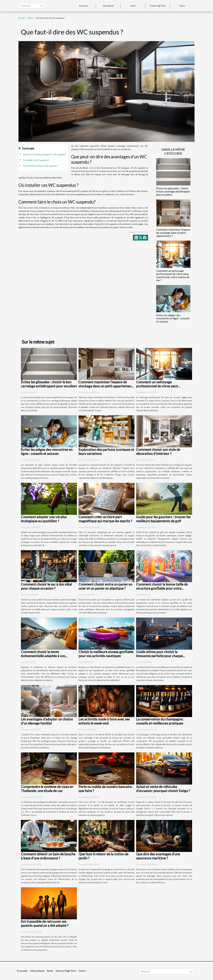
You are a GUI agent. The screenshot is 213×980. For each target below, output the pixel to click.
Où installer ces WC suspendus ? (36, 160)
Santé (133, 6)
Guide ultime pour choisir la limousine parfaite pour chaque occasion (159, 656)
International (108, 6)
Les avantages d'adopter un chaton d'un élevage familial (47, 721)
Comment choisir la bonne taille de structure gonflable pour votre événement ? (162, 588)
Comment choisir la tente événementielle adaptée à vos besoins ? (43, 656)
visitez (91, 168)
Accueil (21, 18)
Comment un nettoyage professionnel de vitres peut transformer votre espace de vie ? (173, 275)
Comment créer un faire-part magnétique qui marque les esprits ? (105, 519)
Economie (84, 6)
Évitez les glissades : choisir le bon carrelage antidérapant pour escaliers (173, 191)
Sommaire (28, 148)
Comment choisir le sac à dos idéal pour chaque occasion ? (46, 586)
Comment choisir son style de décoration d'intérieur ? (158, 451)
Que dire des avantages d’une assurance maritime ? (158, 856)
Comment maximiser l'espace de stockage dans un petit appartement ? (173, 233)
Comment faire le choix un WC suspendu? (40, 166)
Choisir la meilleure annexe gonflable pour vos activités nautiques (106, 654)
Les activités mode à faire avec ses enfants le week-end (104, 721)
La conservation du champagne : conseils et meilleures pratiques (160, 721)
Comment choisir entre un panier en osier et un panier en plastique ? (105, 586)
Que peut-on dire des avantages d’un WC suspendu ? (45, 154)
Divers (182, 6)
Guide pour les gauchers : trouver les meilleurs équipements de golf (163, 519)
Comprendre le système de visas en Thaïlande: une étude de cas (47, 789)
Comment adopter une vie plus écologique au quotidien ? (44, 519)
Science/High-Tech (158, 6)
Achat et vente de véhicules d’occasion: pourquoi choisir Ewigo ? (163, 789)
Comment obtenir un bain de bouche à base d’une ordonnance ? (48, 856)
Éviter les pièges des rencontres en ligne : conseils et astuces (173, 318)
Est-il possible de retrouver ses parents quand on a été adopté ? (45, 923)
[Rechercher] (32, 6)
